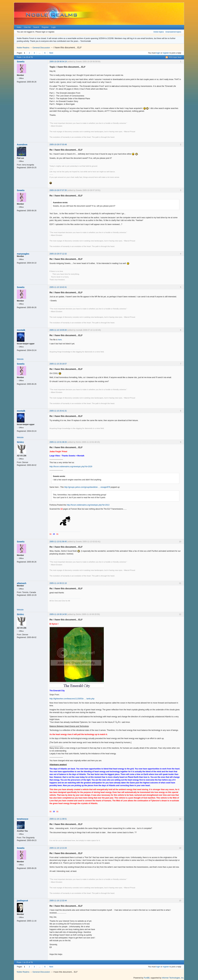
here (60, 340)
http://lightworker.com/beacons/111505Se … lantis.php (72, 699)
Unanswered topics (173, 32)
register (166, 53)
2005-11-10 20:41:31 (58, 411)
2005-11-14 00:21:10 (58, 583)
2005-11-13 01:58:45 (58, 542)
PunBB (147, 978)
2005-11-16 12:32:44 (58, 901)
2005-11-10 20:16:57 (58, 364)
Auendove (22, 145)
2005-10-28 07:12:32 (58, 254)
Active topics (159, 32)
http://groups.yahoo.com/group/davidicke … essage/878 (87, 487)
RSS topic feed (175, 57)
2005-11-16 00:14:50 (58, 614)
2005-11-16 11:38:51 (58, 819)
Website (20, 359)
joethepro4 (22, 901)
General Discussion (41, 48)
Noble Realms (23, 48)
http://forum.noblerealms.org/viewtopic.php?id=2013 (88, 505)
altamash (22, 583)
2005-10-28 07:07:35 (58, 190)
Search (36, 27)
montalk (21, 330)
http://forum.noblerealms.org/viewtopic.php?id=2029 (71, 467)
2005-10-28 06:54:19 (58, 62)
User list (27, 27)
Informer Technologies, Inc (173, 978)
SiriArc (20, 442)
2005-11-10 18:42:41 (58, 287)
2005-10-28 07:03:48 (58, 145)
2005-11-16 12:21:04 (58, 848)
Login (53, 27)
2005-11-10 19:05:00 (58, 330)
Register (45, 27)
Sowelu (21, 62)
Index (19, 27)
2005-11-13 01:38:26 (58, 442)
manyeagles (23, 254)
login (158, 53)
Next (51, 53)
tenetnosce (23, 819)
